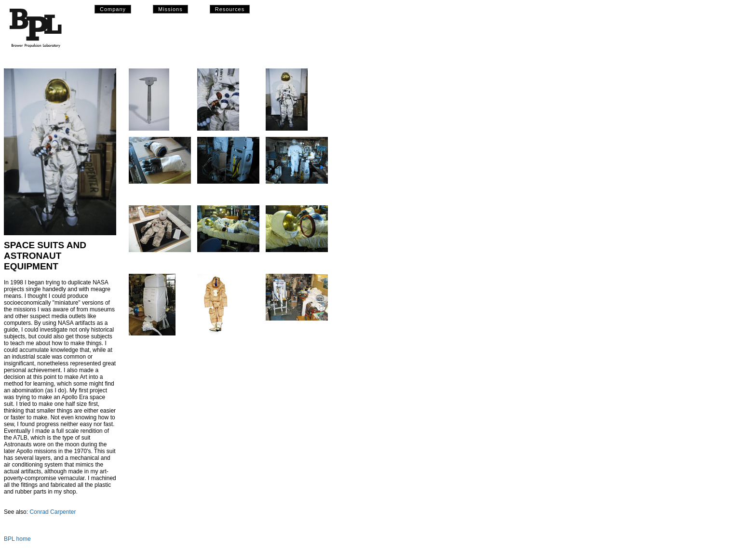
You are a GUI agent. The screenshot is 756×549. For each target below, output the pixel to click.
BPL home (17, 539)
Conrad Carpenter (53, 512)
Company (113, 9)
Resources (230, 9)
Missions (170, 9)
